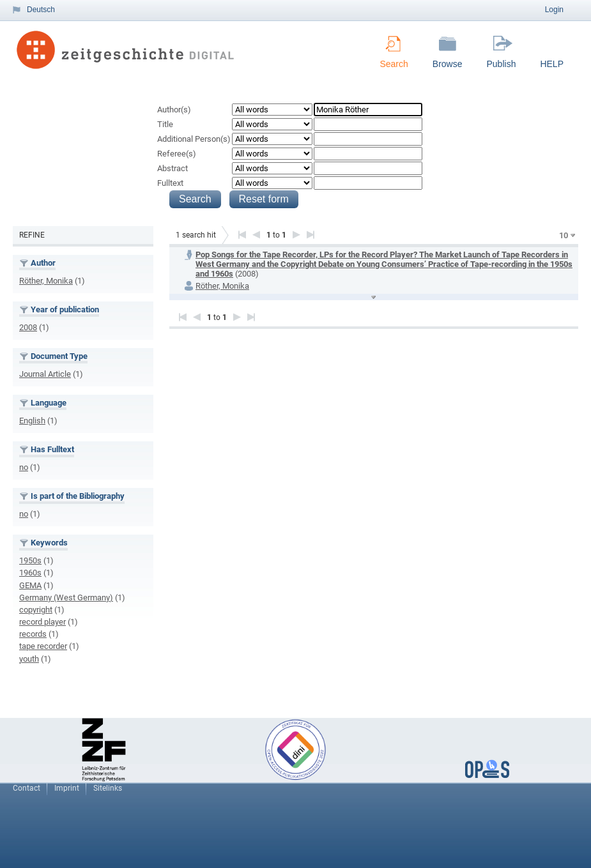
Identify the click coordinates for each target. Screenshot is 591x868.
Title (165, 124)
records (33, 634)
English (32, 421)
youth (29, 659)
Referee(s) (177, 154)
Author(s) (174, 110)
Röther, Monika (46, 281)
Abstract (173, 168)
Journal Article (45, 374)
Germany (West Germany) (66, 598)
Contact (27, 788)
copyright (36, 610)
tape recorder (43, 646)
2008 (28, 327)
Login (554, 10)
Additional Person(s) (194, 139)
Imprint (67, 788)
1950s (30, 560)
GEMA (30, 585)
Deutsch (41, 10)
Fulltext (170, 183)
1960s (30, 573)
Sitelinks (108, 788)
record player (42, 622)
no (24, 467)
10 (564, 235)
